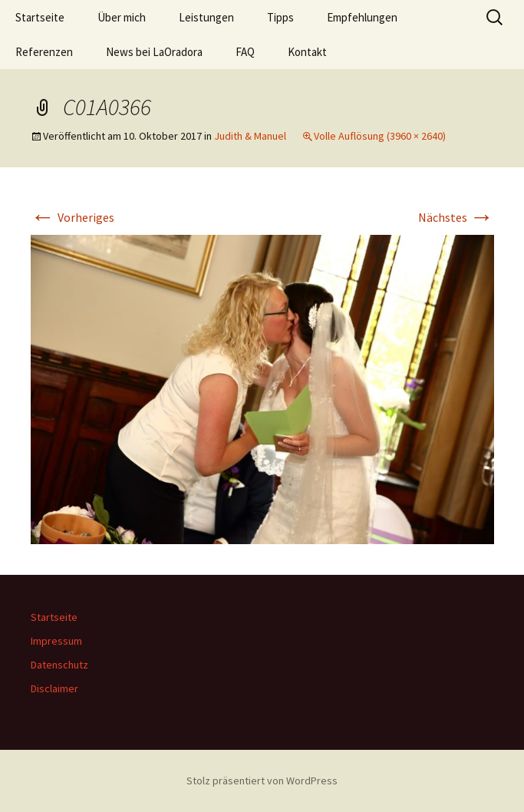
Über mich (122, 17)
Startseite (40, 17)
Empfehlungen (362, 17)
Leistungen (206, 17)
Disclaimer (54, 688)
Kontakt (307, 52)
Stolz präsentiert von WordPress (262, 781)
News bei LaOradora (154, 52)
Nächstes (456, 217)
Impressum (56, 641)
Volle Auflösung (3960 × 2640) (380, 136)
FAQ (245, 52)
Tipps (280, 17)
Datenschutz (59, 665)
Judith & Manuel (250, 136)
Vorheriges (73, 217)
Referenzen (44, 52)
